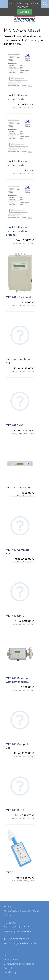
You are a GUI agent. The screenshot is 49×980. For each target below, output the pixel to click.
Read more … (23, 7)
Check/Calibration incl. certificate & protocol (17, 231)
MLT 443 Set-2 (15, 810)
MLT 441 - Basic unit (18, 297)
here (18, 44)
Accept (24, 12)
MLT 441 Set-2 (15, 425)
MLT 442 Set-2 (15, 616)
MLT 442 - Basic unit (19, 488)
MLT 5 (10, 872)
